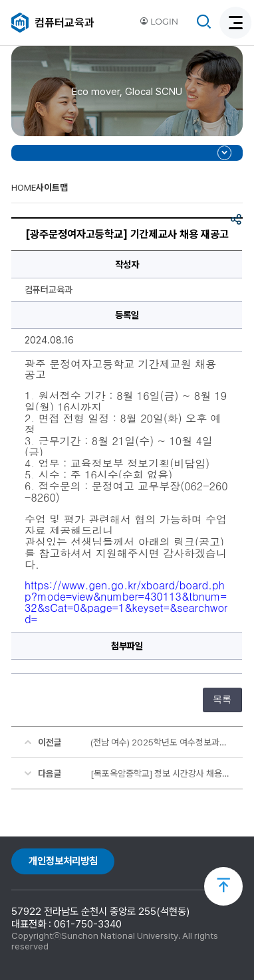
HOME (24, 187)
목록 (222, 699)
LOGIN (159, 22)
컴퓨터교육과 (64, 23)
